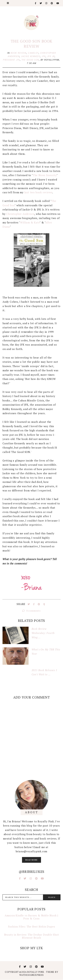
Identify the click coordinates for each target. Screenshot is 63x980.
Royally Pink (36, 972)
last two (30, 192)
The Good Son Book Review (32, 44)
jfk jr (51, 56)
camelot (33, 53)
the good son (30, 60)
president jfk (12, 60)
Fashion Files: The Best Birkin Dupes (32, 926)
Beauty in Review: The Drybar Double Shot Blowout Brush (32, 936)
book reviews (44, 192)
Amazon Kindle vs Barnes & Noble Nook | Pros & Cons (32, 917)
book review (19, 53)
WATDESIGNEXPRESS (32, 975)
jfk (44, 56)
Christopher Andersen (20, 214)
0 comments (32, 611)
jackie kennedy (31, 56)
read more (32, 860)
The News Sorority (45, 175)
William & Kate (30, 222)
